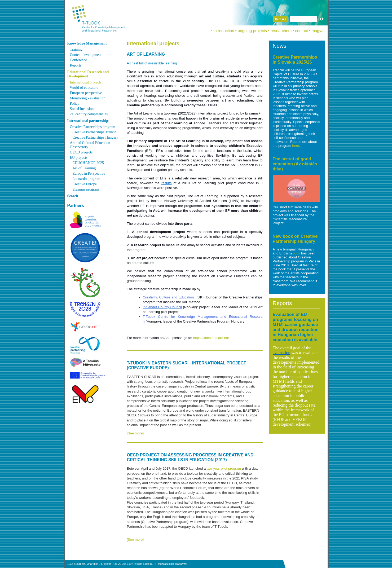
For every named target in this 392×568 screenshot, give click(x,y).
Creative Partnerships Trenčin (95, 132)
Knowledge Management (87, 43)
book (297, 253)
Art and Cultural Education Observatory (90, 145)
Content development (86, 55)
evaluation (282, 353)
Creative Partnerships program (93, 127)
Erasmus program (86, 189)
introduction (224, 31)
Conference (79, 60)
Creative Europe (85, 184)
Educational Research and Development (88, 74)
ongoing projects (252, 31)
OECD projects (81, 152)
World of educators (84, 88)
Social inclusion (82, 109)
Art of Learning (84, 168)
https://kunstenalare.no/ (211, 338)
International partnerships (88, 121)
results (166, 183)
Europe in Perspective (89, 173)
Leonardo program (87, 179)
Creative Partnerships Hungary (96, 137)
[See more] (135, 433)
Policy (75, 104)
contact (302, 31)
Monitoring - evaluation (88, 98)
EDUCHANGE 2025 (88, 163)
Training (76, 49)
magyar (318, 31)
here (296, 146)
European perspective (86, 93)
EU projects (79, 158)
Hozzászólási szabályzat (173, 564)
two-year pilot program (224, 468)
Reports (76, 65)
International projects (86, 82)
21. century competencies (89, 114)
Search (73, 196)
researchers (281, 31)
